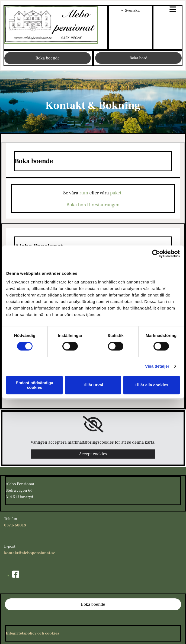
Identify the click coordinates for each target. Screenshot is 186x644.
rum (84, 193)
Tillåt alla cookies (152, 385)
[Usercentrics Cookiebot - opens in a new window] (156, 254)
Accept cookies (93, 454)
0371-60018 (15, 525)
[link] (93, 424)
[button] (168, 10)
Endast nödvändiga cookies (34, 385)
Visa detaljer (157, 366)
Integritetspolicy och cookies (32, 633)
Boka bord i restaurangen (93, 205)
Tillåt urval (93, 385)
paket (116, 193)
